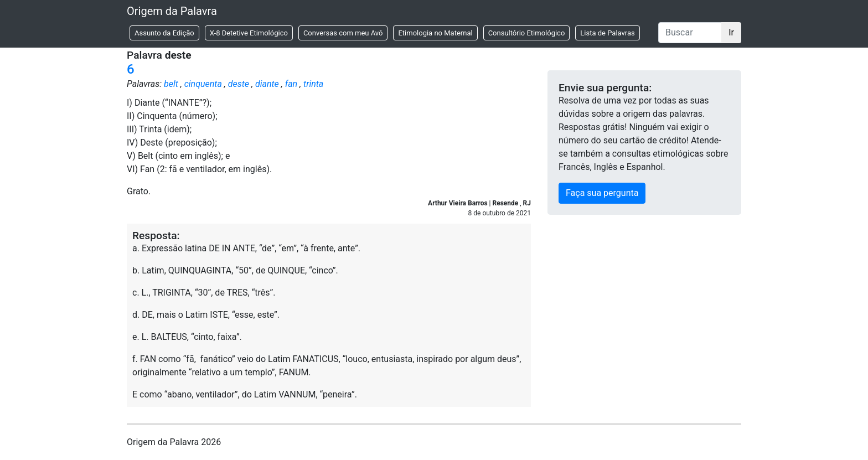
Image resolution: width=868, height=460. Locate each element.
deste (239, 84)
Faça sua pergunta (602, 193)
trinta (313, 84)
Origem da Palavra (172, 11)
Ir (731, 32)
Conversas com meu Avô (343, 33)
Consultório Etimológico (527, 33)
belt (171, 84)
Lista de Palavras (607, 33)
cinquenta (203, 84)
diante (267, 84)
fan (291, 84)
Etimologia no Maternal (435, 33)
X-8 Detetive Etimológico (249, 33)
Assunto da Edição (164, 33)
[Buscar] (690, 33)
